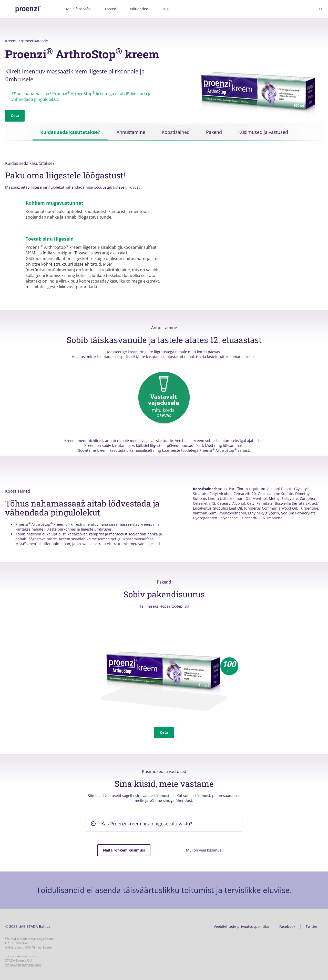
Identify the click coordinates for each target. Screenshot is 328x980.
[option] (164, 661)
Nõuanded (139, 9)
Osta (15, 116)
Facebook (287, 926)
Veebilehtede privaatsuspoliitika (241, 926)
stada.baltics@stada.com (23, 965)
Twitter (312, 926)
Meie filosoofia (78, 9)
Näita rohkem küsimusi (124, 850)
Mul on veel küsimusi (204, 850)
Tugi (166, 9)
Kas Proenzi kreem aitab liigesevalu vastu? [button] (147, 824)
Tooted (110, 9)
